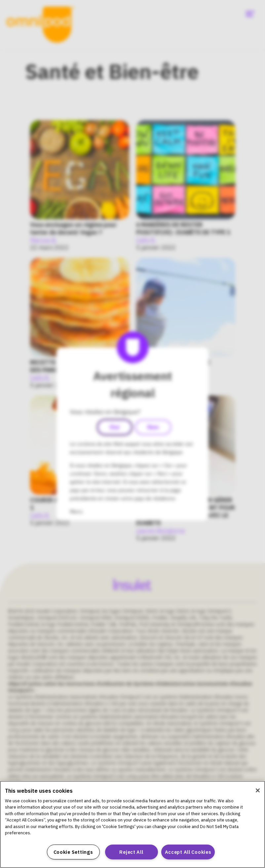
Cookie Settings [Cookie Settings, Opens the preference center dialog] (73, 852)
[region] (132, 824)
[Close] (258, 790)
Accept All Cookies (188, 852)
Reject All (131, 852)
